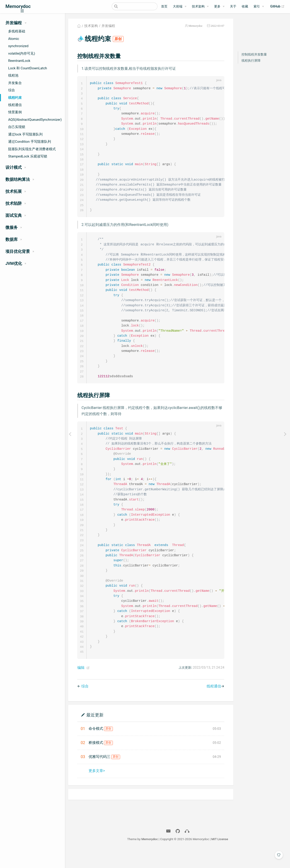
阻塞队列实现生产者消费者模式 (32, 149)
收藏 (245, 6)
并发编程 (108, 26)
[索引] (259, 7)
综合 (12, 90)
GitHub (277, 7)
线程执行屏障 (251, 61)
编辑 (81, 685)
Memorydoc (196, 26)
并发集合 (15, 83)
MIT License (220, 856)
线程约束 (15, 98)
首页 (164, 6)
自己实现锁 (17, 127)
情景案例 (15, 112)
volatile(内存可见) (22, 53)
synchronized (18, 46)
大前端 (178, 6)
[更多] (219, 7)
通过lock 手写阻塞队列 (25, 134)
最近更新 (95, 732)
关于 (233, 6)
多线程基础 (17, 31)
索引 (257, 6)
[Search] (135, 6)
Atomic (14, 39)
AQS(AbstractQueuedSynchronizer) (35, 120)
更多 (217, 6)
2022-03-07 (217, 26)
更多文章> (97, 788)
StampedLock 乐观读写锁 (28, 156)
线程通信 (15, 105)
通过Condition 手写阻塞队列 (30, 142)
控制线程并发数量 (254, 54)
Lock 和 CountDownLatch (28, 68)
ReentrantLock (19, 61)
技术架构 (198, 6)
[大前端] (180, 7)
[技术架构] (200, 7)
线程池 (13, 75)
